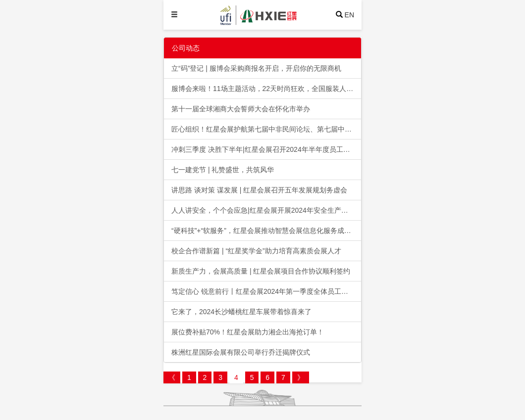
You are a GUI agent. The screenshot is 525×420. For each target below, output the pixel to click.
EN (349, 15)
